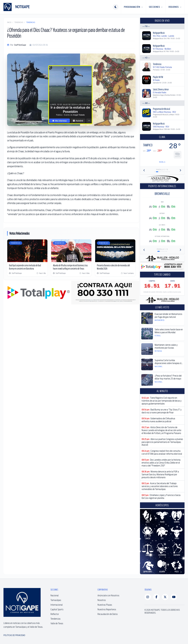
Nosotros (102, 600)
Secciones (156, 7)
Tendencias (19, 22)
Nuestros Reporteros (107, 609)
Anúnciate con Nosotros (108, 595)
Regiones (175, 7)
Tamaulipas (56, 600)
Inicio (9, 22)
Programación (133, 7)
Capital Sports (57, 609)
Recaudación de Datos (108, 614)
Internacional (57, 605)
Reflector (55, 614)
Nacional (55, 595)
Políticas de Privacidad (14, 635)
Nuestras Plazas (105, 605)
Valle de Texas (57, 623)
